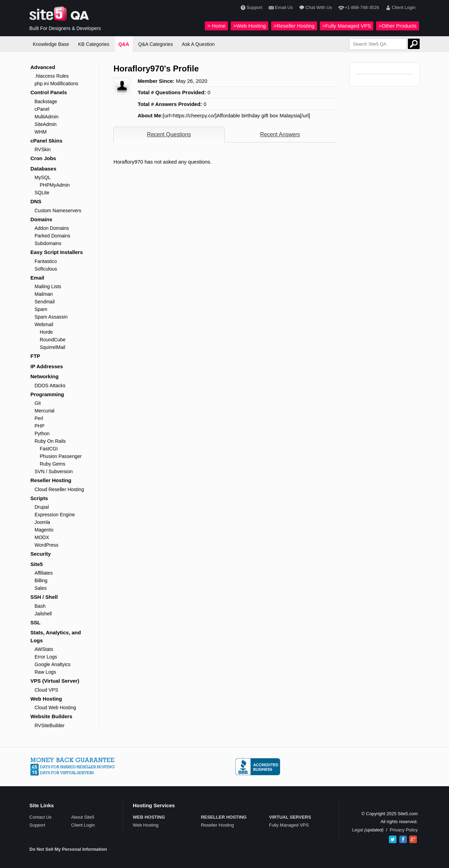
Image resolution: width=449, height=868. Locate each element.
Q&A (124, 44)
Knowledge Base (51, 44)
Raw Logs (45, 672)
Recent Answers (280, 134)
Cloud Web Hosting (55, 708)
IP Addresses (47, 366)
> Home (216, 26)
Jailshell (43, 614)
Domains (41, 219)
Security (41, 554)
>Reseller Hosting (294, 26)
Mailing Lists (48, 286)
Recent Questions (169, 134)
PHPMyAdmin (55, 185)
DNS (36, 201)
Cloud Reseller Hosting (59, 489)
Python (42, 433)
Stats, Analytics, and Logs (56, 636)
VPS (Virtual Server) (55, 681)
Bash (40, 606)
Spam (41, 309)
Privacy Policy (404, 830)
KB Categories (94, 44)
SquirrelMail (52, 347)
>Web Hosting (249, 26)
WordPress (46, 545)
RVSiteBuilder (50, 725)
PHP (40, 426)
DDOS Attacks (50, 386)
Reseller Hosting (51, 480)
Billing (41, 581)
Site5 (37, 564)
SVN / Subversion (54, 471)
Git (38, 403)
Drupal (42, 507)
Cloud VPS (46, 690)
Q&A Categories (155, 44)
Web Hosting (46, 699)
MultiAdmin (46, 117)
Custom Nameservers (58, 211)
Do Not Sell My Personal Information (68, 849)
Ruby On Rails (50, 441)
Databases (43, 169)
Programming (47, 394)
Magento (44, 530)
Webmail (44, 324)
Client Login (400, 8)
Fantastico (46, 261)
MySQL (43, 177)
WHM (41, 132)
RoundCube (53, 340)
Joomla (42, 522)
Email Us (280, 8)
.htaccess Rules (52, 76)
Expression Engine (55, 515)
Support (251, 8)
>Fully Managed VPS (347, 26)
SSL (35, 622)
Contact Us (40, 817)
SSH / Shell (44, 597)
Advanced (43, 67)
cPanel (42, 109)
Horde (46, 332)
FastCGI (49, 449)
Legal (357, 830)
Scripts (39, 498)
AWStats (44, 649)
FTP (35, 356)
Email (37, 278)
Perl (39, 418)
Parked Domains (52, 236)
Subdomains (48, 243)
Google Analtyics (52, 664)
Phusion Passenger (61, 456)
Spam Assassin (51, 317)
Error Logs (46, 657)
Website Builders (51, 716)
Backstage (46, 101)
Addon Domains (52, 228)
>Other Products (398, 26)
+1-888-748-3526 (358, 8)
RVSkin (42, 149)
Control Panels (49, 92)
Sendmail (45, 302)
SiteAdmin (46, 124)
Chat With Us (315, 8)
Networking (45, 376)
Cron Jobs (43, 158)
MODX (42, 537)
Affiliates (44, 573)
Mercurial (45, 411)
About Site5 (83, 817)
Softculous (46, 269)
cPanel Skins (46, 141)
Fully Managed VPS (289, 825)
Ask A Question (198, 44)
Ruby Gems (52, 464)
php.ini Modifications (56, 84)
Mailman (44, 294)
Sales (41, 588)
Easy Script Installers (57, 252)
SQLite (42, 193)
